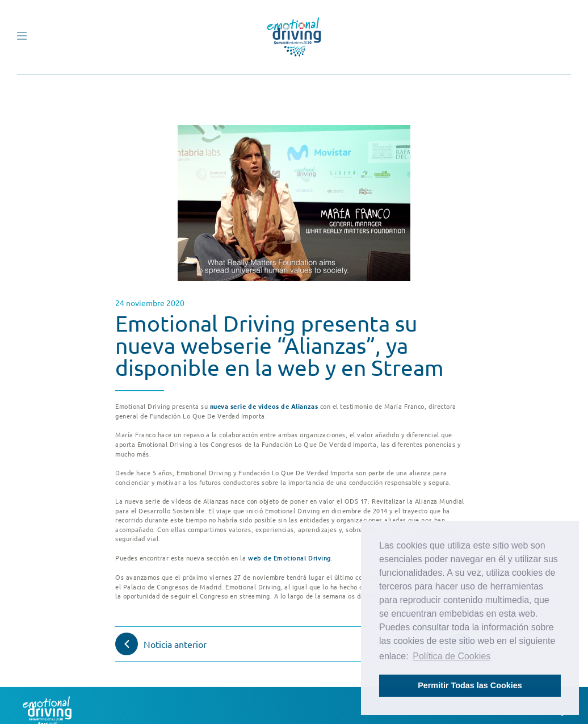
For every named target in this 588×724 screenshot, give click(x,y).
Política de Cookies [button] (451, 656)
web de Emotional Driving (289, 558)
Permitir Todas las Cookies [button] (470, 685)
